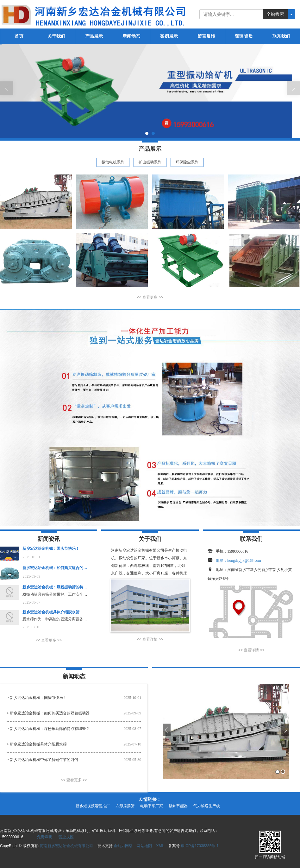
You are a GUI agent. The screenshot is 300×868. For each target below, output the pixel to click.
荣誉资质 (244, 36)
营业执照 (66, 837)
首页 (19, 36)
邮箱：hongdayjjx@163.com (238, 561)
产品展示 (94, 36)
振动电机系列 (113, 162)
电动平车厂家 (152, 806)
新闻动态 (131, 36)
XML (160, 846)
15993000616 (238, 551)
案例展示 (169, 36)
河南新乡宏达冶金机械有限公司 (66, 846)
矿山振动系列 (150, 162)
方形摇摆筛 (125, 806)
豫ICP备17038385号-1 (200, 846)
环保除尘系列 (187, 162)
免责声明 (45, 837)
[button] (150, 298)
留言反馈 (206, 36)
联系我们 (281, 36)
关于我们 (56, 36)
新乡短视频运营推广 (93, 806)
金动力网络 (123, 846)
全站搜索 (275, 14)
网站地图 (144, 846)
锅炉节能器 (178, 806)
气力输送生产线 (207, 806)
